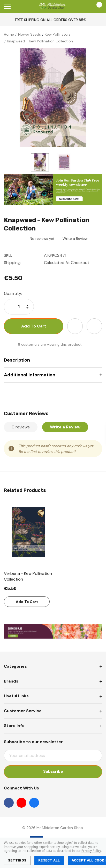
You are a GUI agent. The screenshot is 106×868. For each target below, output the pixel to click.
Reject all (49, 860)
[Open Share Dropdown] (94, 326)
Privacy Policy (91, 851)
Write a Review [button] (75, 239)
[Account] (82, 7)
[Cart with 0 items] (97, 7)
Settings (17, 860)
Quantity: (13, 294)
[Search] (21, 7)
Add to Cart (27, 602)
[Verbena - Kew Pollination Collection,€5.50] (28, 532)
